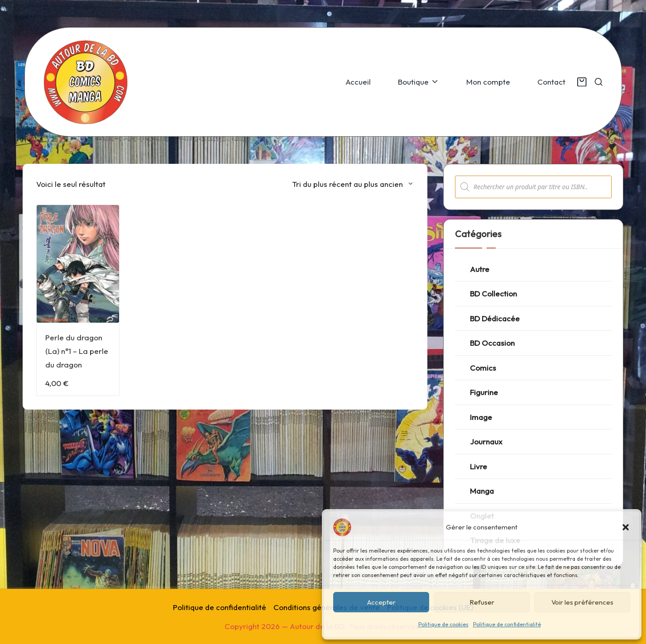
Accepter (381, 602)
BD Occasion (492, 343)
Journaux (486, 441)
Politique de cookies (443, 624)
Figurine (484, 392)
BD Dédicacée (495, 318)
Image (481, 417)
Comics (483, 368)
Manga (482, 491)
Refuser (482, 602)
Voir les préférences (582, 602)
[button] (626, 527)
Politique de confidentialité (507, 624)
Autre (480, 269)
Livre (479, 466)
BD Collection (493, 293)
